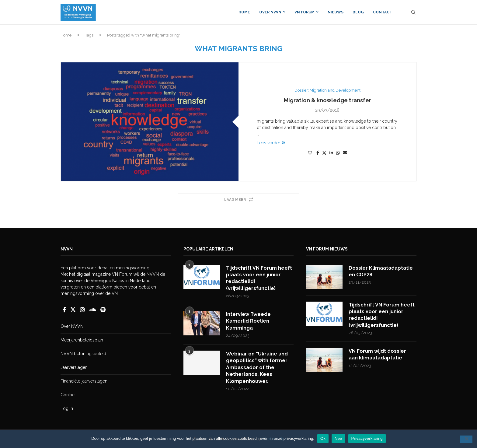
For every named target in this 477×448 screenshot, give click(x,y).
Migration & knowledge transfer (327, 100)
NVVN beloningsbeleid (83, 354)
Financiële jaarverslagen (84, 381)
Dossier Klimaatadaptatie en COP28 (381, 271)
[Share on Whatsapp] (338, 153)
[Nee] (466, 439)
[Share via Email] (345, 153)
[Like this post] (310, 153)
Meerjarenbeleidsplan (82, 340)
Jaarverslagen (74, 367)
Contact (383, 12)
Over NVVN (270, 12)
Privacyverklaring (367, 438)
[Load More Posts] (238, 200)
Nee (338, 438)
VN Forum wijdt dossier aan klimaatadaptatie (377, 354)
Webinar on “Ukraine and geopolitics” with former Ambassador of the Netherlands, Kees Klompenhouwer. (257, 367)
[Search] (413, 12)
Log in (67, 408)
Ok (323, 438)
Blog (358, 12)
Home (244, 12)
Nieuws (336, 12)
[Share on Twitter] (324, 153)
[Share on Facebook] (318, 153)
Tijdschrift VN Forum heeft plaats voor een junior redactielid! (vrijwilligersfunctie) (259, 278)
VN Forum (305, 12)
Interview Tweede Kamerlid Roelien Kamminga (248, 321)
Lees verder (271, 143)
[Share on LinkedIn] (331, 153)
